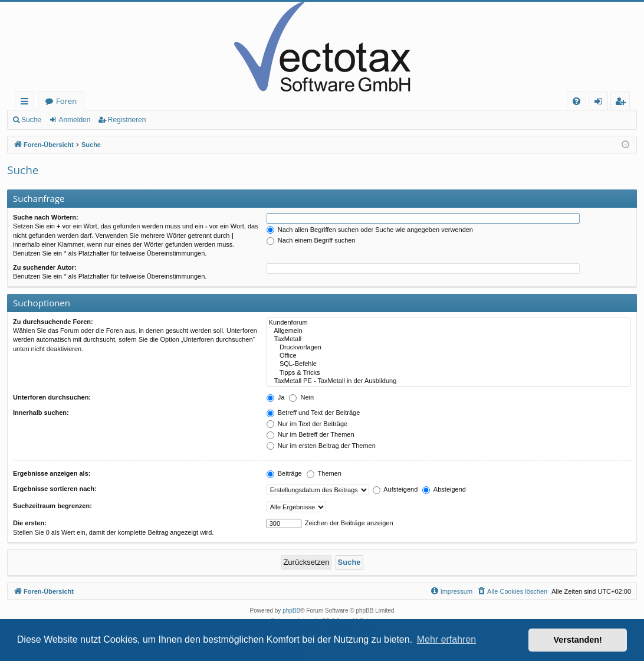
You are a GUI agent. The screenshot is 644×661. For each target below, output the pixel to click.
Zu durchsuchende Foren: (53, 322)
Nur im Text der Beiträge (307, 424)
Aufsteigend (395, 489)
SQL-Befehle (449, 364)
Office (449, 356)
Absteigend (444, 489)
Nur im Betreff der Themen (310, 434)
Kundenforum (449, 323)
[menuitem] (576, 101)
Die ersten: (30, 523)
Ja (276, 397)
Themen (324, 473)
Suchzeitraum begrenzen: (52, 506)
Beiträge (284, 473)
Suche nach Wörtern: (46, 217)
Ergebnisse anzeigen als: (52, 473)
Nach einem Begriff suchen (311, 240)
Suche (31, 120)
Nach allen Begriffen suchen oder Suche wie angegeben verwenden (370, 230)
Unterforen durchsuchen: (52, 397)
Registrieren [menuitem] (623, 103)
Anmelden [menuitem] (602, 103)
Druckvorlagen (449, 348)
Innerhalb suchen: (41, 413)
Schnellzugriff (27, 103)
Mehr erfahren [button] (447, 639)
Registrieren (127, 120)
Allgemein (449, 331)
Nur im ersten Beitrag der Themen (321, 446)
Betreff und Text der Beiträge (313, 413)
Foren (66, 101)
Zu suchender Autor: (45, 267)
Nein (301, 397)
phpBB (291, 611)
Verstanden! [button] (578, 640)
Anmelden (74, 120)
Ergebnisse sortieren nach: (55, 489)
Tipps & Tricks (449, 373)
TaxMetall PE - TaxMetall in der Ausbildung (449, 381)
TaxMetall (449, 339)
